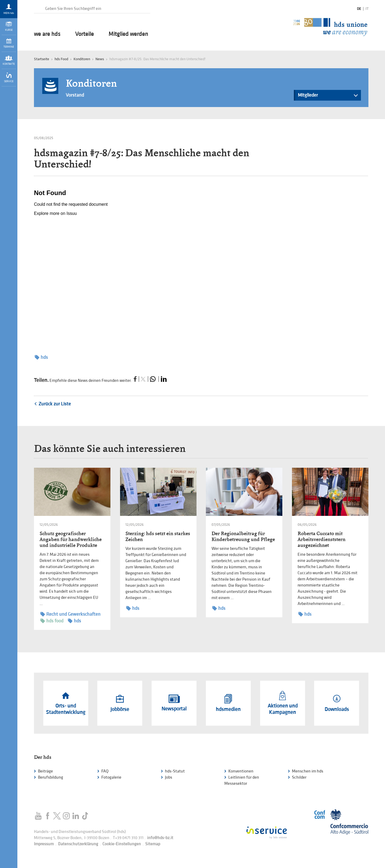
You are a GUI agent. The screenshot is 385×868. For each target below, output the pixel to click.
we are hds (47, 34)
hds (41, 357)
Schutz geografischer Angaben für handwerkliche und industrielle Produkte (71, 539)
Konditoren (82, 59)
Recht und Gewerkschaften (70, 614)
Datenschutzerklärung (78, 844)
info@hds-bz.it (160, 838)
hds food (52, 621)
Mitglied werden (128, 34)
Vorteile (84, 34)
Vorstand (75, 95)
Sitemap (153, 844)
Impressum (44, 844)
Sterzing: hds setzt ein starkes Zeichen (158, 536)
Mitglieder (328, 96)
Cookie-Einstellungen (122, 844)
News (100, 59)
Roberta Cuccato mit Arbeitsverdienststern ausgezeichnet (322, 539)
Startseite (42, 59)
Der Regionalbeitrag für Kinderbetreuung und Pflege (243, 536)
